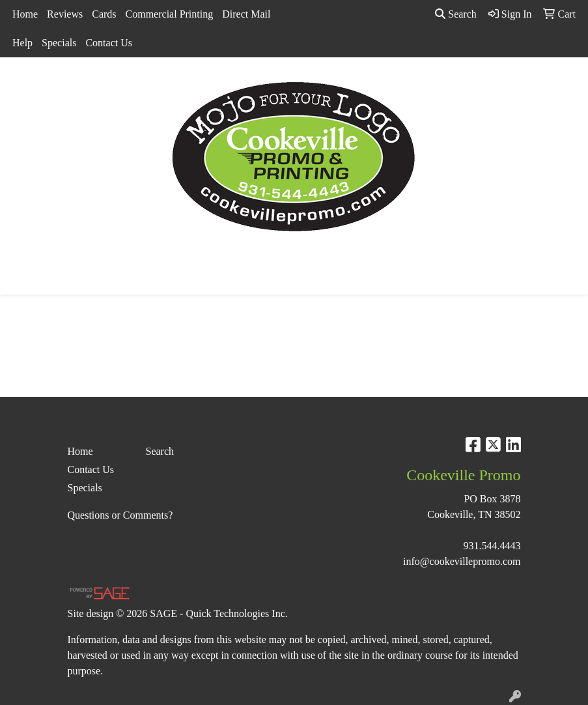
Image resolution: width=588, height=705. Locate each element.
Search (456, 14)
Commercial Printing (170, 14)
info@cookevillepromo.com (462, 561)
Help (22, 43)
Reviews (65, 14)
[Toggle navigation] (20, 280)
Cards (104, 14)
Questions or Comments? (120, 515)
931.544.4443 (492, 546)
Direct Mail (246, 14)
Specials (59, 43)
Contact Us (109, 43)
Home (25, 14)
